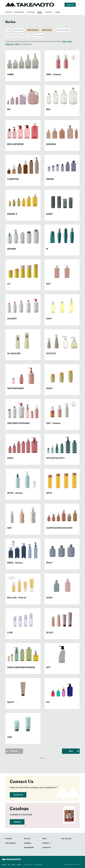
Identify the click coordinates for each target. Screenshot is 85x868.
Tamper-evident (39, 36)
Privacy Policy (38, 865)
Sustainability (29, 847)
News (45, 839)
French (19, 865)
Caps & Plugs (67, 41)
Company (27, 843)
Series (40, 12)
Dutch (14, 865)
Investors (46, 843)
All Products (31, 12)
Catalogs (17, 822)
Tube (8, 36)
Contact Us (70, 5)
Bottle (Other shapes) (63, 30)
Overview (9, 12)
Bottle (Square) (33, 30)
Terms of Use (29, 865)
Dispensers (9, 44)
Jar (29, 36)
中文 (9, 865)
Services (27, 839)
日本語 (4, 865)
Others (17, 44)
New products (19, 12)
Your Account (66, 839)
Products (9, 839)
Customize (48, 12)
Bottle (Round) (19, 30)
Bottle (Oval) (47, 30)
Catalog (57, 12)
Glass (22, 36)
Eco (15, 36)
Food (8, 30)
